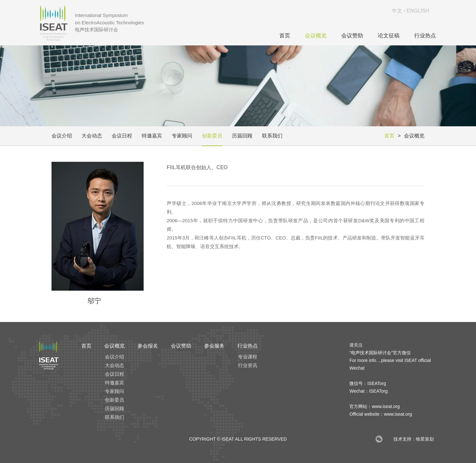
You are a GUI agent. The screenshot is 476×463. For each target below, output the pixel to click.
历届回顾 (242, 136)
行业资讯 (248, 365)
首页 (285, 36)
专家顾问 (182, 136)
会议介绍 (62, 136)
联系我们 (272, 136)
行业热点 (425, 36)
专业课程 (248, 357)
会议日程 (122, 136)
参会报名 (148, 346)
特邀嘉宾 (152, 136)
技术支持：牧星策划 (414, 439)
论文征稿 (389, 36)
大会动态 (92, 136)
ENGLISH (418, 11)
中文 (397, 11)
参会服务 (214, 346)
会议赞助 (352, 36)
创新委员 (212, 136)
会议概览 (316, 36)
